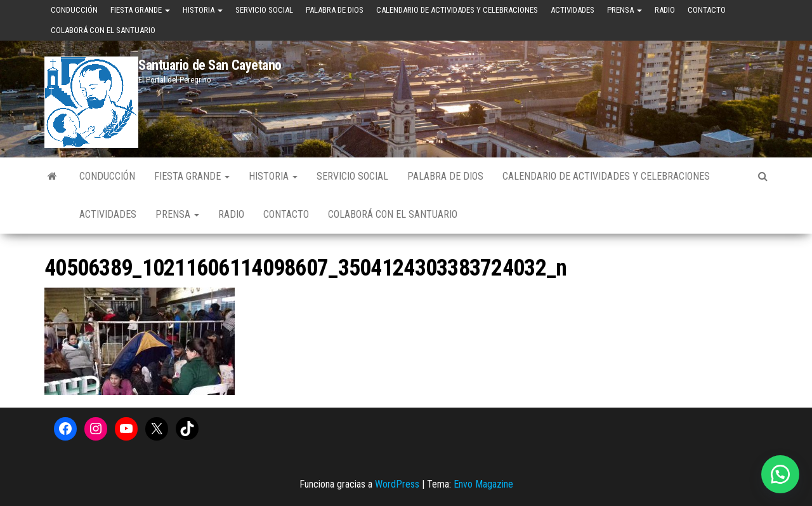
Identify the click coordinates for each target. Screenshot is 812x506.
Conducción (74, 10)
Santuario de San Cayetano (210, 65)
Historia (203, 10)
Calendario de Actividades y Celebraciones (457, 10)
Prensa (625, 10)
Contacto (707, 10)
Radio (665, 10)
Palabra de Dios (335, 10)
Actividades (573, 10)
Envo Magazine (483, 484)
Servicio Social (264, 10)
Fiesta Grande (140, 10)
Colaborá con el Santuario (103, 30)
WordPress (397, 484)
